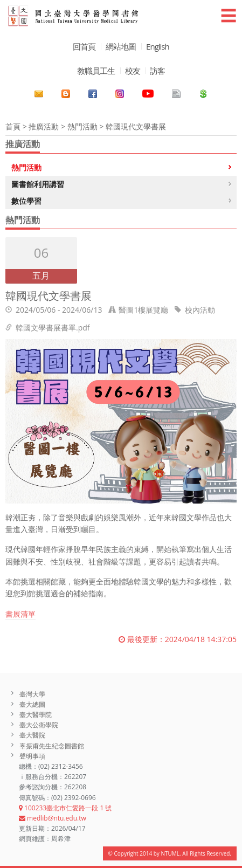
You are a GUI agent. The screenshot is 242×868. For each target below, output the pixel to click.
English (158, 46)
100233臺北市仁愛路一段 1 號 (65, 808)
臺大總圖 (32, 704)
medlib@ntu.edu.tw (53, 818)
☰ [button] (229, 15)
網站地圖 (121, 46)
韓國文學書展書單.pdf (53, 328)
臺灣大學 (32, 694)
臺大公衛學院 (39, 725)
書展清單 (20, 614)
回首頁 (84, 46)
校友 (133, 71)
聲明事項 (32, 756)
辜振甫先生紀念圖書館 (52, 746)
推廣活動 (44, 126)
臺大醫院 (32, 735)
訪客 (157, 71)
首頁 (13, 126)
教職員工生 (96, 71)
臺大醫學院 (36, 715)
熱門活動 (82, 126)
